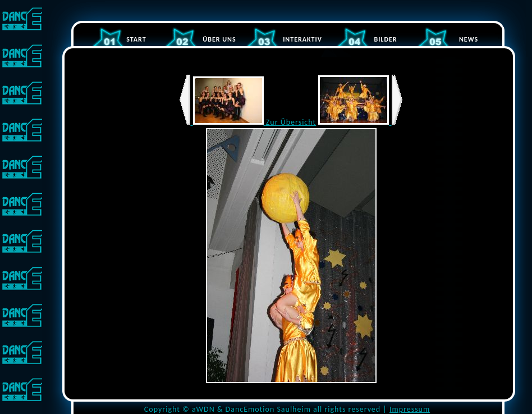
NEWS (469, 39)
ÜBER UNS (219, 39)
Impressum (410, 409)
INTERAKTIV (302, 39)
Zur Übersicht (291, 122)
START (136, 39)
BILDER (385, 39)
